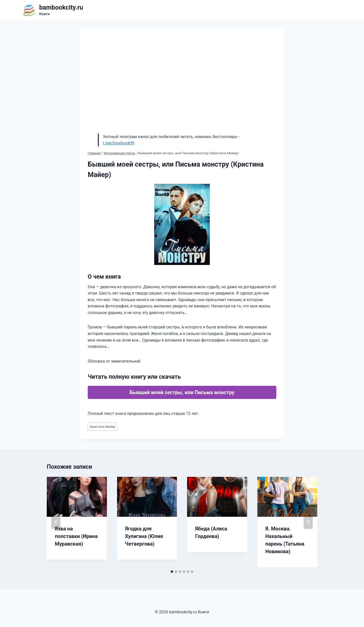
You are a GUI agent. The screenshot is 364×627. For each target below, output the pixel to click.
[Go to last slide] (56, 522)
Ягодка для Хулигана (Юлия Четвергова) (144, 536)
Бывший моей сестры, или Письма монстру (182, 392)
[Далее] (308, 522)
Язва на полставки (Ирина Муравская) (76, 536)
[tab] (172, 572)
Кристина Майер (103, 427)
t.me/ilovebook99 (119, 143)
